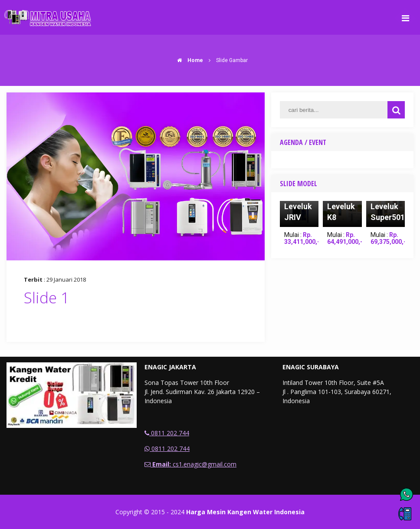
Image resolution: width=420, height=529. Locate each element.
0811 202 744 (167, 433)
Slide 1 (47, 297)
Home (188, 60)
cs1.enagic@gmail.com (190, 464)
